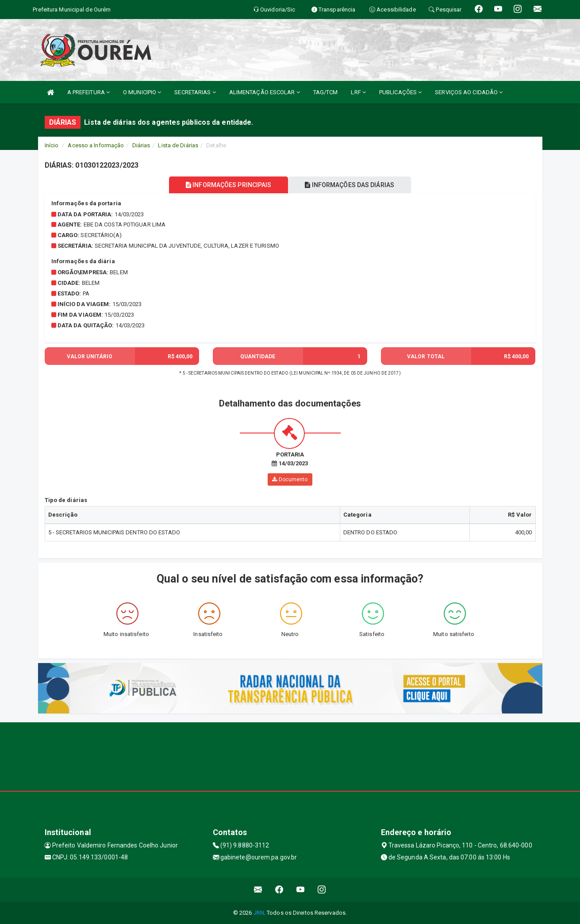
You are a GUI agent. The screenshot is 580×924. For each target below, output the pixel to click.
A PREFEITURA (88, 92)
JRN (259, 913)
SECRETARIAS (195, 92)
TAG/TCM (326, 92)
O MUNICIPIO (142, 92)
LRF (358, 92)
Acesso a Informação (96, 145)
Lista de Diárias (178, 145)
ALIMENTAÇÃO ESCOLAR (265, 92)
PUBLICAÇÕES (400, 92)
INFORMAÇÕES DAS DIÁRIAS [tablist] (351, 185)
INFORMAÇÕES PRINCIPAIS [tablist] (227, 185)
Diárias (141, 145)
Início (52, 145)
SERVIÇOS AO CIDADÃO (469, 92)
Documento (290, 479)
